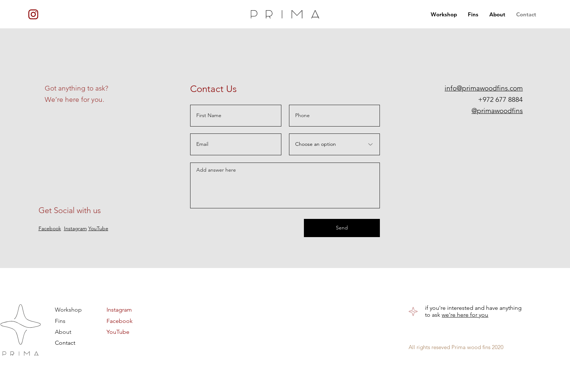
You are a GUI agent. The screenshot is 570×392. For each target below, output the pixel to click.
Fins (60, 321)
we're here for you (465, 315)
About (63, 331)
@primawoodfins (497, 111)
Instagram (75, 228)
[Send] (342, 228)
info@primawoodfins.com (484, 88)
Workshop (68, 310)
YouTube (118, 331)
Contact (65, 343)
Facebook (50, 228)
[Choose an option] (335, 144)
